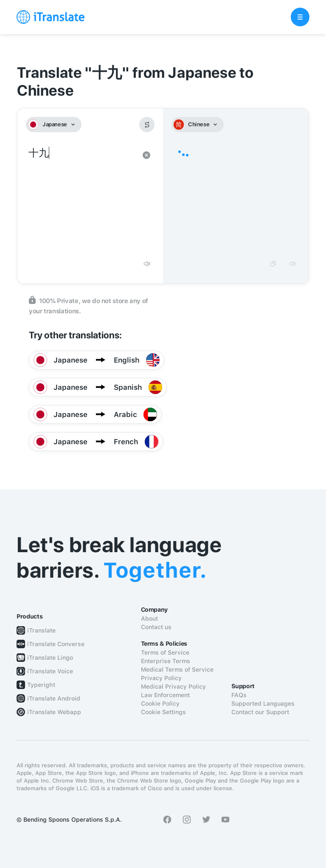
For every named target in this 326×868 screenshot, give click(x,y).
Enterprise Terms (166, 661)
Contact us (156, 627)
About (149, 618)
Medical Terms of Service (177, 669)
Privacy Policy (161, 678)
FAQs (239, 695)
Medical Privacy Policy (173, 686)
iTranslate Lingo (50, 658)
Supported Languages (263, 703)
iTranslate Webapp (54, 712)
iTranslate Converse (56, 644)
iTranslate (41, 630)
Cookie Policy (160, 703)
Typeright (41, 685)
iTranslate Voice (50, 671)
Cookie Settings (163, 712)
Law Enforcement (165, 695)
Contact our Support (260, 712)
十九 (82, 200)
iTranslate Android (54, 698)
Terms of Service (165, 652)
